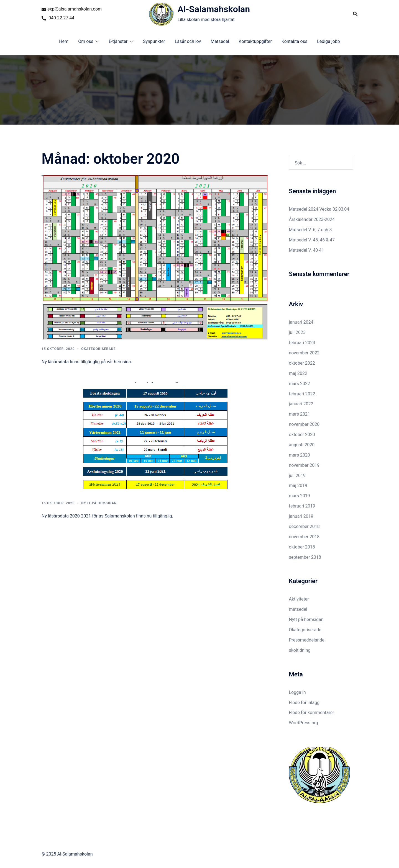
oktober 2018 (302, 547)
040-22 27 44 (58, 18)
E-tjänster (118, 41)
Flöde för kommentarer (312, 713)
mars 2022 (300, 384)
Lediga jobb (328, 41)
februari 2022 (302, 394)
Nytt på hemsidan (99, 503)
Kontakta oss (294, 41)
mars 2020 (300, 455)
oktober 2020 (302, 435)
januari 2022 (301, 404)
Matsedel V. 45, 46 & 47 (312, 240)
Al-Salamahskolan (214, 9)
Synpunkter (154, 41)
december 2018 (304, 526)
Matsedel (220, 41)
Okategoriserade (98, 349)
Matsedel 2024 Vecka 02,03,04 (319, 209)
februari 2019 (302, 506)
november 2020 (304, 424)
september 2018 (305, 557)
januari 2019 (301, 516)
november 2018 (304, 537)
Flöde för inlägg (304, 703)
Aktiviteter (299, 599)
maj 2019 (298, 485)
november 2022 (304, 353)
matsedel (298, 609)
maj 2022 (298, 373)
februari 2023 (302, 343)
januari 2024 (301, 322)
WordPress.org (304, 723)
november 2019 (304, 465)
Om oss (86, 41)
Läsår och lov (188, 41)
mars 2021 (300, 414)
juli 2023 (297, 332)
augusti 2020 (302, 445)
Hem (64, 41)
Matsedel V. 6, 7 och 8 (310, 230)
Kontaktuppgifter (255, 41)
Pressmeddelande (307, 640)
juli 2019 (297, 476)
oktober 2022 (302, 363)
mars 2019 (300, 496)
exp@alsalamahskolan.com (72, 9)
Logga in (297, 692)
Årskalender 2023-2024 (312, 219)
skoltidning (300, 650)
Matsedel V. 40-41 (307, 250)
